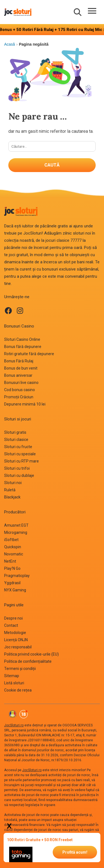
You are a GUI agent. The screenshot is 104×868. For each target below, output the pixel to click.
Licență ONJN (16, 640)
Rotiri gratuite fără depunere (29, 354)
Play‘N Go (12, 568)
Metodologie (15, 633)
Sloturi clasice (16, 440)
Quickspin (13, 547)
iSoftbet (11, 540)
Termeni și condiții (20, 669)
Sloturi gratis (15, 432)
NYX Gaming (15, 590)
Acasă (10, 44)
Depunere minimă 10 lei (25, 404)
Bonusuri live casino (21, 383)
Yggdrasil (12, 583)
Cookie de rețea (18, 690)
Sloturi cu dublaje (19, 475)
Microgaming (16, 532)
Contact (11, 625)
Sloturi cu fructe (18, 447)
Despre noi (13, 618)
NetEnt (10, 561)
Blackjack (12, 497)
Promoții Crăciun (19, 397)
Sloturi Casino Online (22, 339)
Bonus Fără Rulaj (19, 361)
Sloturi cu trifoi (17, 468)
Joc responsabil (18, 647)
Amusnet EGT (16, 525)
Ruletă (10, 490)
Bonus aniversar (18, 375)
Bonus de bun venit (21, 368)
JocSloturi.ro (14, 725)
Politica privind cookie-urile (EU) (31, 654)
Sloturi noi (13, 483)
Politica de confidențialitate (28, 661)
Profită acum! (75, 852)
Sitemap (12, 676)
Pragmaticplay (17, 576)
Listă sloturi (14, 683)
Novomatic (14, 554)
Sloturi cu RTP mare (21, 461)
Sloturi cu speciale (20, 454)
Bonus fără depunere (23, 347)
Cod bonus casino (20, 390)
